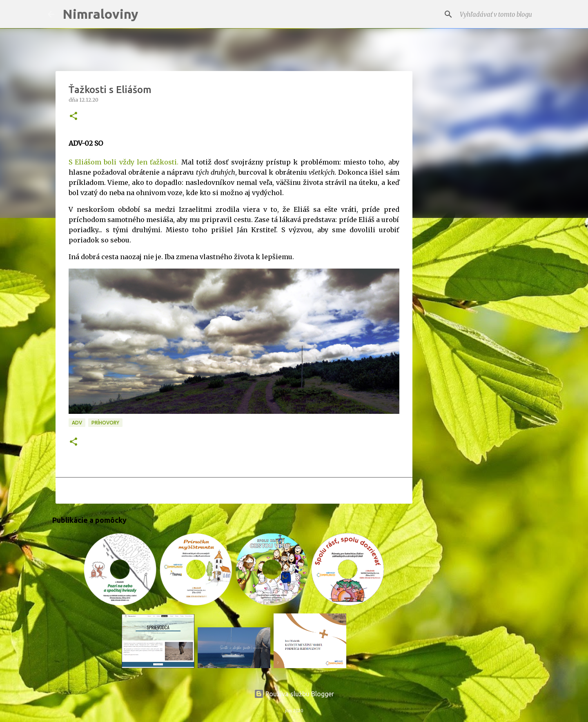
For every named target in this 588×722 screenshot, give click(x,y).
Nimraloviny (100, 14)
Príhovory (105, 423)
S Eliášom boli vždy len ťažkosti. (124, 162)
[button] (73, 117)
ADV (77, 423)
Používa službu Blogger (294, 694)
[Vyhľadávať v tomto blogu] (499, 14)
